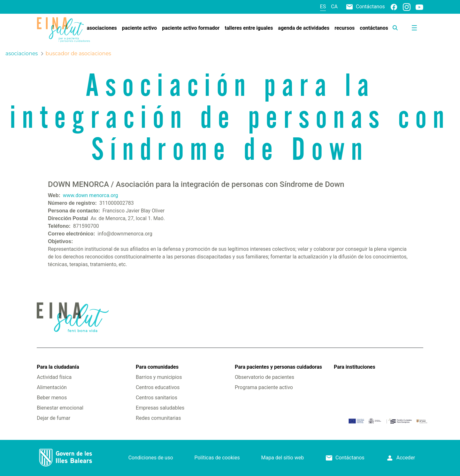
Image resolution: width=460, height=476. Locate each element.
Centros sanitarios (157, 398)
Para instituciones (355, 367)
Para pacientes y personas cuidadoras (278, 367)
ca (334, 7)
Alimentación (52, 387)
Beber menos (52, 398)
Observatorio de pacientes (264, 377)
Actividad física (54, 377)
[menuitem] (102, 28)
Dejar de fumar (54, 418)
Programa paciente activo (264, 387)
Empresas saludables (160, 408)
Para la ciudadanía (58, 367)
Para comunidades (157, 367)
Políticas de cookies (217, 458)
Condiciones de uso (151, 458)
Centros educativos (158, 387)
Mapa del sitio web (283, 458)
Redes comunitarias (158, 418)
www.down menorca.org (91, 195)
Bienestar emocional (60, 408)
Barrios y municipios (159, 377)
